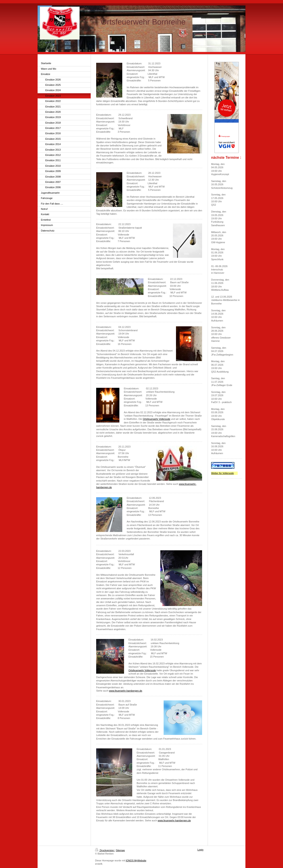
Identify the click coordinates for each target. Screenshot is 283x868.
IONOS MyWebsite (136, 860)
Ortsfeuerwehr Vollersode (157, 419)
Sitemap (120, 850)
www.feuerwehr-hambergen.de (126, 691)
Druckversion (105, 850)
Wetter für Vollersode (223, 473)
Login (200, 850)
